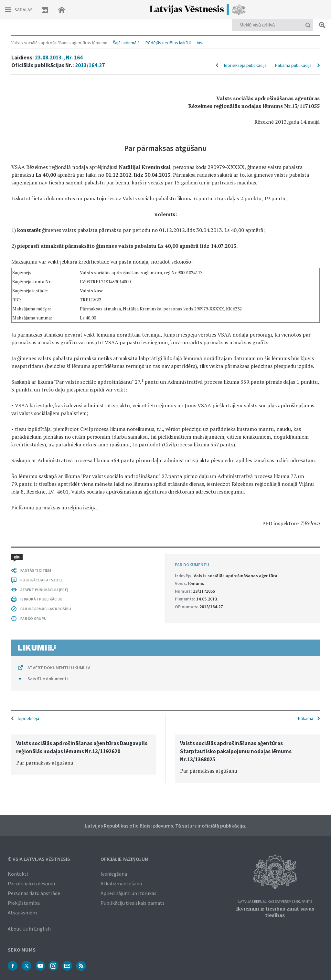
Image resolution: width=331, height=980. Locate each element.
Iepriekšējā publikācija (245, 65)
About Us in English (29, 929)
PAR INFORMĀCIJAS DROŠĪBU (46, 609)
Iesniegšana (114, 874)
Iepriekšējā (28, 718)
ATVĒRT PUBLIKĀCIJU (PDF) (44, 590)
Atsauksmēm (22, 912)
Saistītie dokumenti (48, 679)
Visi (200, 43)
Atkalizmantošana (121, 883)
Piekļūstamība (24, 903)
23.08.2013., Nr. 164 (59, 57)
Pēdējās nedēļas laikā (167, 43)
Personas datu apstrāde (34, 893)
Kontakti (18, 874)
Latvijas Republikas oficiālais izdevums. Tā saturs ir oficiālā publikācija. (165, 826)
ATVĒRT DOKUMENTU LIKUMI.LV (59, 668)
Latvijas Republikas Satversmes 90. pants (275, 902)
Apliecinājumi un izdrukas (128, 893)
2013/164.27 (90, 65)
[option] (84, 755)
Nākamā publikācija (293, 65)
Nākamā (306, 718)
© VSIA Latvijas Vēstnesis (39, 859)
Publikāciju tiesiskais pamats (133, 903)
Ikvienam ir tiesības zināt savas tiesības (275, 912)
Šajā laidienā (125, 43)
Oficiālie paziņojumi (125, 859)
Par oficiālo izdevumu (31, 883)
